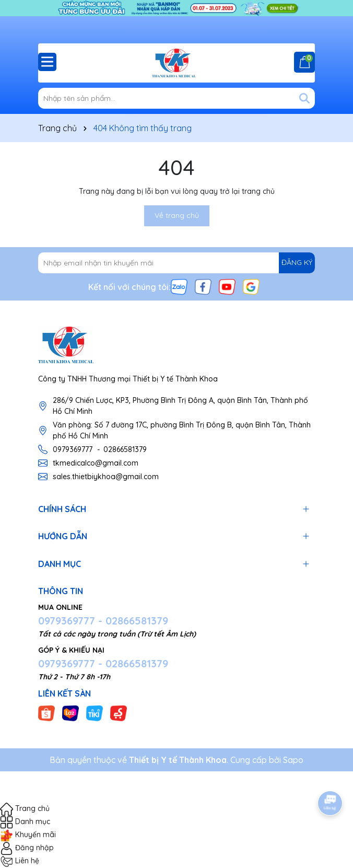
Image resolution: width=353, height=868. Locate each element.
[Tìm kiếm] (304, 98)
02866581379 (125, 449)
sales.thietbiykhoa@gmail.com (106, 477)
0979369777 (73, 449)
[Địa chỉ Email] (176, 263)
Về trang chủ (177, 215)
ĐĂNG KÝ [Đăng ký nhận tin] (297, 262)
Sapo (293, 760)
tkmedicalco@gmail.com (96, 463)
